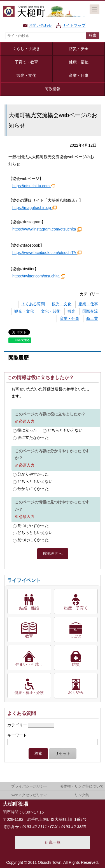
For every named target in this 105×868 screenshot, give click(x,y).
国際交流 (90, 311)
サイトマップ (74, 25)
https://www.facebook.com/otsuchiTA (47, 253)
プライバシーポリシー (29, 786)
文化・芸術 (51, 311)
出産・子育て (76, 608)
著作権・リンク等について (82, 786)
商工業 (92, 318)
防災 (76, 664)
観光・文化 (26, 75)
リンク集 (82, 795)
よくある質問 (33, 304)
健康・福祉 (79, 62)
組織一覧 (53, 842)
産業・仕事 (79, 75)
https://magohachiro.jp (34, 208)
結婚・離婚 (29, 608)
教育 (29, 636)
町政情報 (53, 89)
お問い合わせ (40, 25)
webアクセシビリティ (29, 795)
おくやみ (76, 692)
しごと (76, 636)
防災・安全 (79, 49)
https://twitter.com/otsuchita (39, 276)
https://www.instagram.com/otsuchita (47, 229)
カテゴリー (17, 725)
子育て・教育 (26, 62)
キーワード (17, 735)
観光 (71, 311)
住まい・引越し (29, 664)
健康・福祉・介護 (29, 693)
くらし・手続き (26, 49)
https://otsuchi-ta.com (34, 186)
